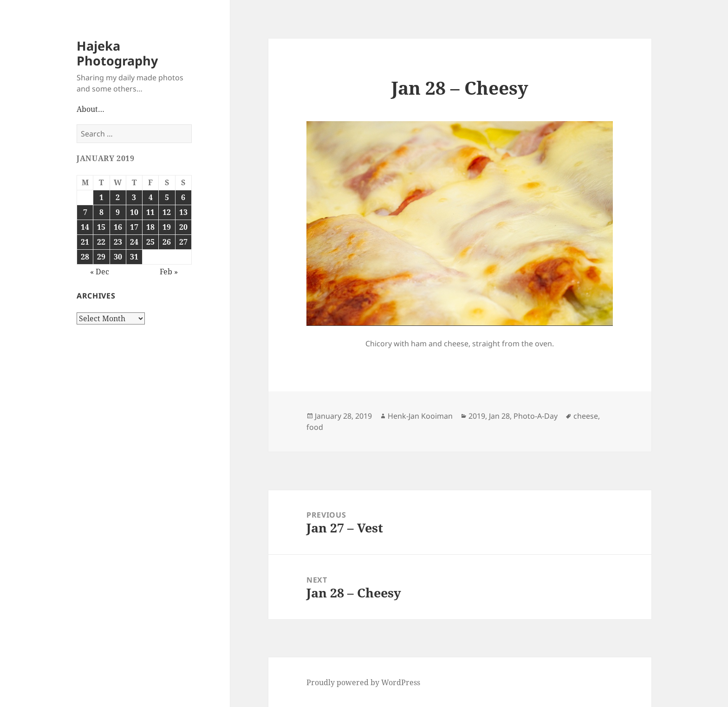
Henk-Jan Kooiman (420, 416)
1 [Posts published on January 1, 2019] (101, 197)
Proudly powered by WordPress (363, 682)
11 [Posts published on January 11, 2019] (150, 212)
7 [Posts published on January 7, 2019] (85, 212)
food (315, 427)
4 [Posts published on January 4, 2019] (151, 197)
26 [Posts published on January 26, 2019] (167, 242)
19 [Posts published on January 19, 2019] (167, 227)
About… (91, 109)
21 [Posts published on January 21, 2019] (85, 242)
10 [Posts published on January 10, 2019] (134, 212)
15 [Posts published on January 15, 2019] (101, 227)
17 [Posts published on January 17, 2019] (134, 227)
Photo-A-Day (536, 416)
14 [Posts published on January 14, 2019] (85, 227)
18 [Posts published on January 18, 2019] (150, 227)
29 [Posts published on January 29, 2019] (101, 257)
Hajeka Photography (117, 53)
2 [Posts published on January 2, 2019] (118, 197)
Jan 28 (499, 416)
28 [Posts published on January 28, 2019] (85, 257)
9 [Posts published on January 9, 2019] (118, 212)
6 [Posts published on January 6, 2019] (183, 197)
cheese (586, 416)
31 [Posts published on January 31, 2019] (134, 257)
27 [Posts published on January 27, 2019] (183, 242)
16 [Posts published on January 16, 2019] (118, 227)
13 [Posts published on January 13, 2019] (183, 212)
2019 (477, 416)
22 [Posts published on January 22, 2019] (101, 242)
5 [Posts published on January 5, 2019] (167, 197)
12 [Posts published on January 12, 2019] (167, 212)
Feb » (169, 272)
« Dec (100, 272)
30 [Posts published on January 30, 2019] (118, 257)
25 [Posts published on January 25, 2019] (150, 242)
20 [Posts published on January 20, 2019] (183, 227)
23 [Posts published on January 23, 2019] (118, 242)
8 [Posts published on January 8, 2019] (101, 212)
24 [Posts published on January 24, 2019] (134, 242)
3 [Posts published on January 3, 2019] (134, 197)
